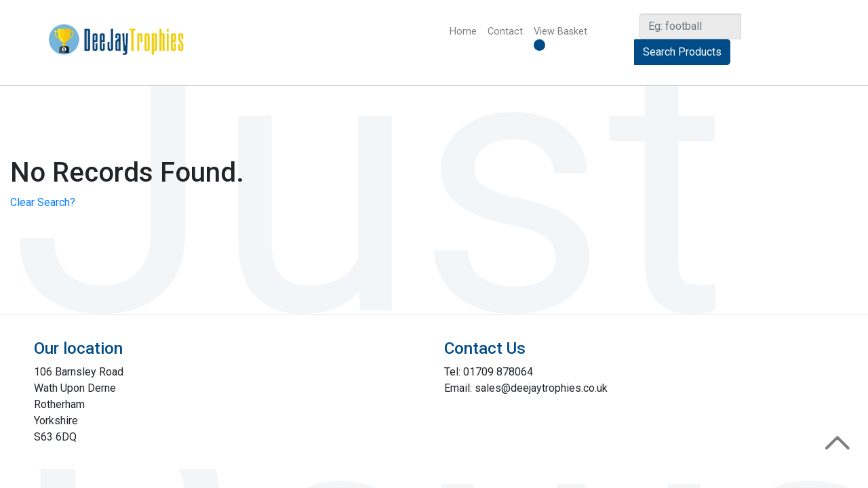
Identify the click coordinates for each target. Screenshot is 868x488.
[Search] (690, 26)
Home (466, 31)
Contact (505, 32)
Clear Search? (43, 202)
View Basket (560, 38)
